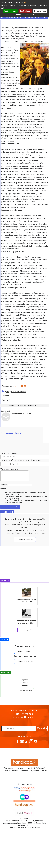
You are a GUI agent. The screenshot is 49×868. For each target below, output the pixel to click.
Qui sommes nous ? (39, 771)
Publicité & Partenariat (36, 768)
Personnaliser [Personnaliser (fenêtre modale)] (40, 11)
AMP (19, 310)
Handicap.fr (23, 823)
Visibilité (4, 485)
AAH (14, 268)
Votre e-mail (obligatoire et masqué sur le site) (21, 460)
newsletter (18, 717)
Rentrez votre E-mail (25, 722)
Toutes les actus (24, 539)
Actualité (6, 400)
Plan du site (9, 768)
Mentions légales (11, 771)
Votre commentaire (9, 469)
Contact (20, 768)
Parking (25, 683)
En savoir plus (24, 691)
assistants (15, 498)
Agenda (25, 680)
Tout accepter (10, 11)
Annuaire (25, 686)
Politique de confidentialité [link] (24, 14)
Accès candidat (24, 651)
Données (24, 771)
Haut (29, 825)
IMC (21, 243)
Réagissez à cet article (16, 392)
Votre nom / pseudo (9, 453)
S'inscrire (42, 728)
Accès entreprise (24, 661)
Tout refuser (25, 11)
